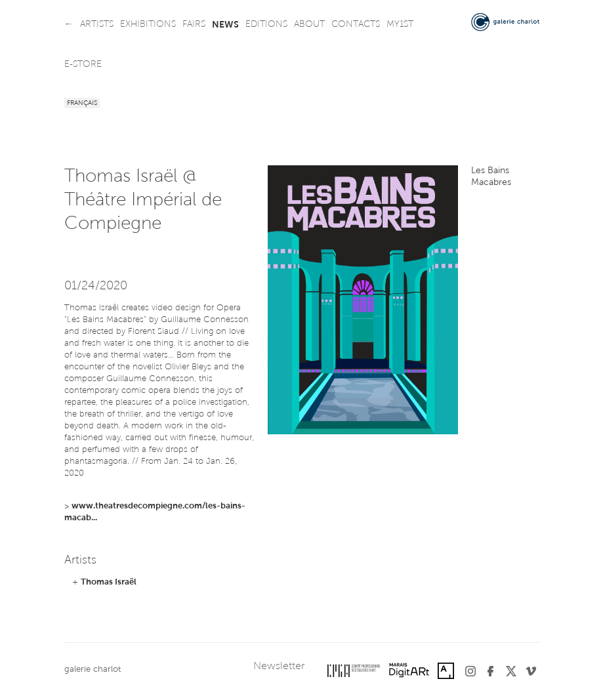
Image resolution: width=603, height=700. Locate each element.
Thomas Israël (109, 582)
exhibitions (148, 25)
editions (266, 25)
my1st (400, 25)
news (225, 25)
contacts (356, 25)
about (309, 25)
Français (82, 104)
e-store (83, 65)
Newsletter (279, 667)
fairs (194, 25)
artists (97, 25)
